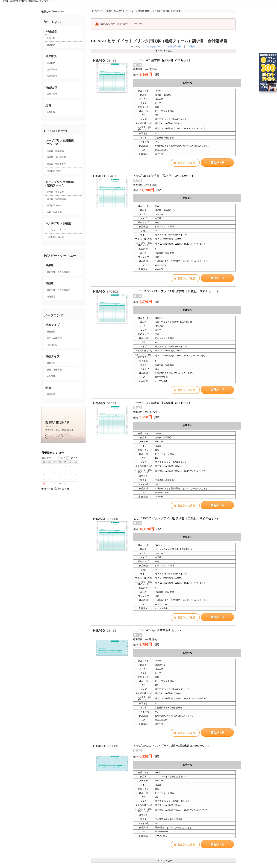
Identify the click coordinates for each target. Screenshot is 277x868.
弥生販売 (51, 56)
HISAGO (117, 11)
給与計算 (51, 297)
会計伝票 (51, 45)
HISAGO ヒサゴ (56, 131)
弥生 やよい (52, 22)
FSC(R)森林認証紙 (55, 237)
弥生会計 (52, 31)
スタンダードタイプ (56, 230)
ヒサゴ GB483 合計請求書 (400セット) (157, 630)
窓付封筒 (51, 112)
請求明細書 (52, 70)
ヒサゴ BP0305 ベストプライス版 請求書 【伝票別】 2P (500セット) (176, 518)
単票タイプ (52, 325)
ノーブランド (54, 316)
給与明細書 (52, 94)
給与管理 (51, 376)
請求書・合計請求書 (56, 157)
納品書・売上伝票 (55, 151)
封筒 (48, 105)
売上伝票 (51, 63)
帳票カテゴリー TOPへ (53, 12)
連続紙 (50, 283)
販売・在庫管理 (54, 338)
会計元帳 (51, 38)
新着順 (192, 47)
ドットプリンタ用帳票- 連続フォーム (60, 184)
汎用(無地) (52, 345)
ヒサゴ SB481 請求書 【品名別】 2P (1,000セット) (164, 176)
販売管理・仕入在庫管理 (58, 272)
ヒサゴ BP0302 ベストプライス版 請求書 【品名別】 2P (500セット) (176, 291)
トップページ (98, 11)
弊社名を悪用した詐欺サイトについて (122, 24)
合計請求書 (52, 76)
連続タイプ (52, 356)
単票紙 (50, 265)
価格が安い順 (154, 47)
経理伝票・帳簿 (54, 171)
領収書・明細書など (56, 164)
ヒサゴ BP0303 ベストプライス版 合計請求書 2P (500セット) (171, 746)
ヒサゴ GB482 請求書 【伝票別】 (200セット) (162, 403)
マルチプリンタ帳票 (58, 223)
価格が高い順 (175, 47)
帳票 (109, 11)
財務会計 (51, 332)
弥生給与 (51, 87)
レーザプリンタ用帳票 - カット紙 (60, 142)
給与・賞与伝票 (54, 212)
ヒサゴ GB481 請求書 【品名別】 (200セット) (162, 60)
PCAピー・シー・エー (60, 256)
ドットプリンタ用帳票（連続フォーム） (142, 11)
